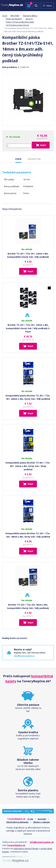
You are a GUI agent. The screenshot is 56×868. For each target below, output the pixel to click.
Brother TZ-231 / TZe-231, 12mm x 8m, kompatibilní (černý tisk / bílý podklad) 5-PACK (28, 328)
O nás (30, 819)
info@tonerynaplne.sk (42, 842)
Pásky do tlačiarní (14, 19)
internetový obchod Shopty (26, 848)
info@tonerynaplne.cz (24, 656)
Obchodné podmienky (17, 822)
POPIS (18, 159)
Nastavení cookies (20, 852)
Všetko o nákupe (42, 822)
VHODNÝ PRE (34, 159)
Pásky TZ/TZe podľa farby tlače (20, 22)
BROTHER (15, 16)
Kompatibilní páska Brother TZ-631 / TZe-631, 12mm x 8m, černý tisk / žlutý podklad (28, 466)
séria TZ (29, 19)
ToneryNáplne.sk (16, 845)
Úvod (5, 16)
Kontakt (42, 819)
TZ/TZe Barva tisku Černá (17, 25)
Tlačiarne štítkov (30, 16)
